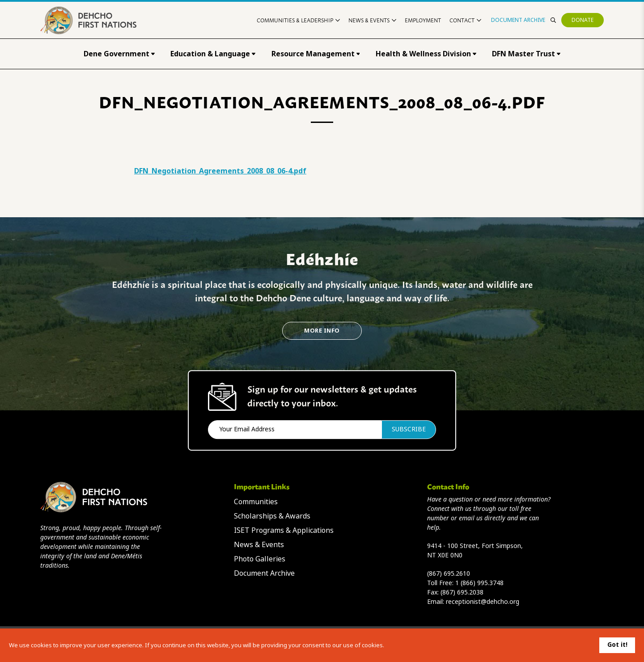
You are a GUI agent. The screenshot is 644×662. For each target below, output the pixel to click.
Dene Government (119, 54)
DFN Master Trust (526, 54)
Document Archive (518, 20)
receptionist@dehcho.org (483, 602)
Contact (465, 20)
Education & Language (213, 54)
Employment (423, 20)
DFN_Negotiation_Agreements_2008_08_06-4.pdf (220, 171)
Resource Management (316, 54)
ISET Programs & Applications (284, 530)
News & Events (372, 20)
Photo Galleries (260, 559)
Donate (583, 20)
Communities (256, 502)
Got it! (617, 645)
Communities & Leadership (298, 20)
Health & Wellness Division (426, 54)
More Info (322, 331)
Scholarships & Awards (272, 516)
